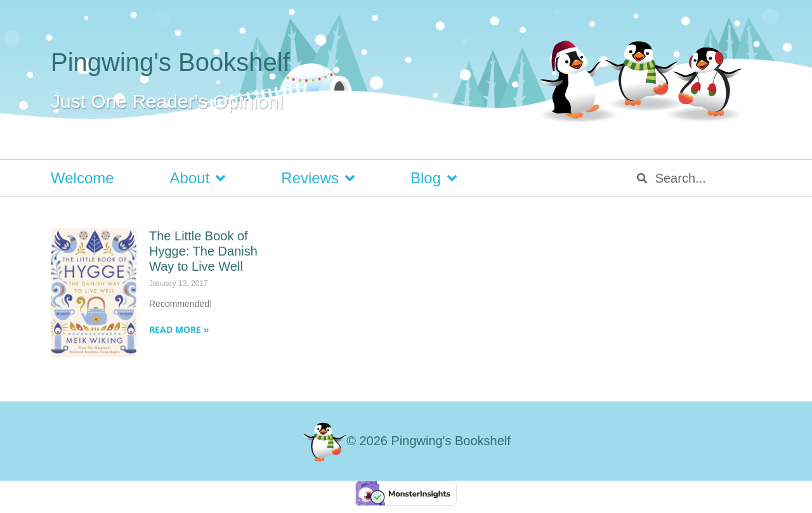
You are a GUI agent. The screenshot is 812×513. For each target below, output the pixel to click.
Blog (434, 178)
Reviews (318, 178)
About (198, 178)
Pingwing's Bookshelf (170, 62)
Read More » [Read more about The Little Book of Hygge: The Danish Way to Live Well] (179, 329)
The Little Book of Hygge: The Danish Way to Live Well (203, 251)
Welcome (82, 178)
